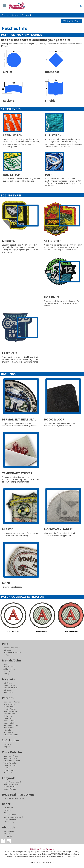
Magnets (7, 747)
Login (42, 865)
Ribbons (7, 671)
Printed (6, 655)
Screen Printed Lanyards (12, 782)
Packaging (7, 810)
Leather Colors (9, 773)
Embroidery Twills (10, 758)
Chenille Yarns (9, 770)
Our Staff (7, 834)
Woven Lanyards (10, 787)
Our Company (9, 831)
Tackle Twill (8, 718)
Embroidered (8, 692)
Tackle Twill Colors (10, 763)
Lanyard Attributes (10, 789)
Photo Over (8, 716)
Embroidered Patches (12, 702)
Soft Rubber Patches (11, 725)
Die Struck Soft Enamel (12, 648)
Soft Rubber (8, 650)
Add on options (9, 669)
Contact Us (8, 836)
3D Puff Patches (9, 714)
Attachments (8, 808)
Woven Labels (9, 707)
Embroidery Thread (11, 756)
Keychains (7, 744)
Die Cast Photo (9, 667)
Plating (6, 674)
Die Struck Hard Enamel (12, 653)
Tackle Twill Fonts (10, 815)
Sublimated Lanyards (11, 784)
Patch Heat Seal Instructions (14, 798)
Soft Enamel (8, 683)
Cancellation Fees (10, 820)
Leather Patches (9, 721)
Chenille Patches (10, 709)
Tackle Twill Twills (10, 765)
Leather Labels (9, 723)
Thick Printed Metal (11, 688)
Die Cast (7, 664)
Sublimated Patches (11, 711)
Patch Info (7, 730)
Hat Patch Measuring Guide (14, 817)
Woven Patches (9, 704)
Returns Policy (9, 822)
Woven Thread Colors (12, 761)
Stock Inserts (8, 732)
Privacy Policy (50, 862)
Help (5, 812)
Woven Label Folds (11, 735)
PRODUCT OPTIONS (72, 21)
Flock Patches (8, 728)
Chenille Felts (8, 768)
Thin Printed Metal (10, 685)
